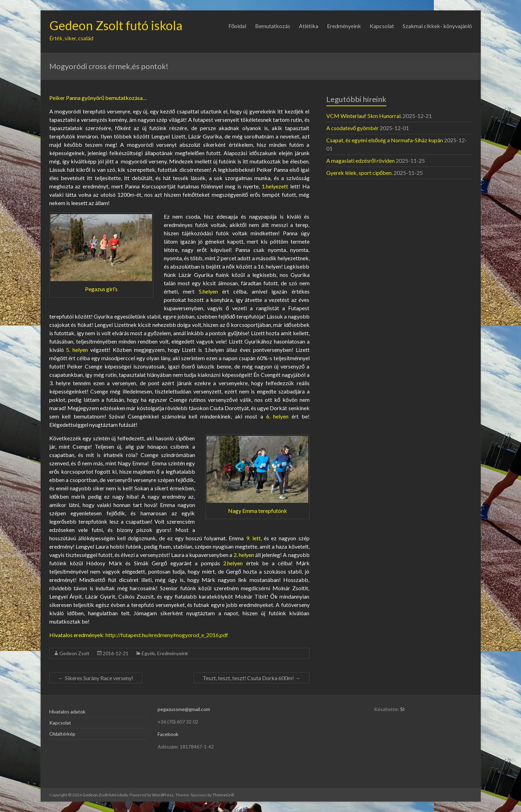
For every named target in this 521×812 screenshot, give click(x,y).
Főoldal (237, 26)
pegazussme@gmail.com (184, 709)
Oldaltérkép (62, 734)
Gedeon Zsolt (74, 653)
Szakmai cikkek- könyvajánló (437, 26)
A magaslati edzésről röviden (361, 160)
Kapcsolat (382, 26)
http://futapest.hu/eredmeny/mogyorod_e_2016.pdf (167, 635)
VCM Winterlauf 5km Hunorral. (364, 116)
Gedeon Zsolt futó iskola (116, 25)
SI (402, 709)
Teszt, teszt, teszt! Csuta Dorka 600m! (252, 678)
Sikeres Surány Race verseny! (96, 678)
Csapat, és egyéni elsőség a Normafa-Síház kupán (385, 140)
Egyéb (148, 653)
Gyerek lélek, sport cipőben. (360, 173)
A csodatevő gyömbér (353, 128)
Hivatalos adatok (67, 712)
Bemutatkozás (273, 26)
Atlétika (309, 26)
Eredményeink (344, 26)
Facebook (168, 734)
